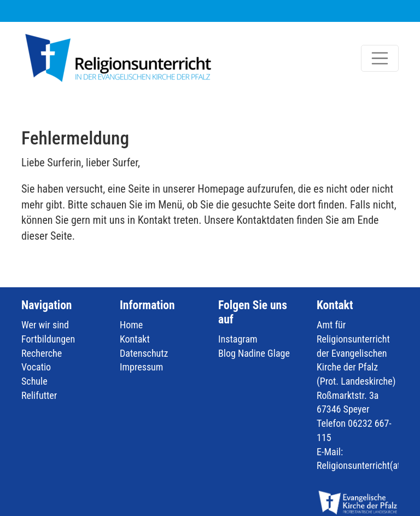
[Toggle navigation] (380, 59)
